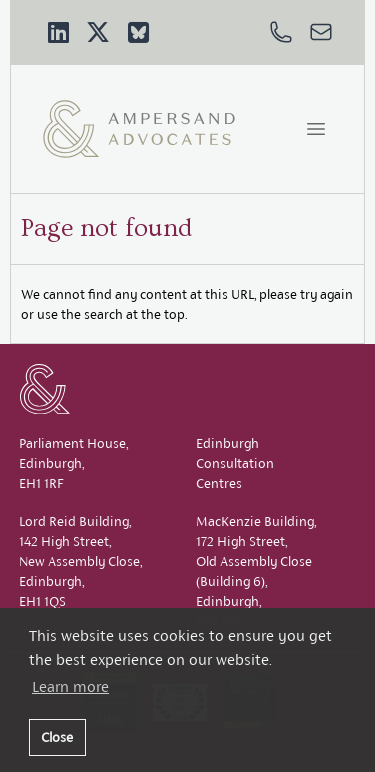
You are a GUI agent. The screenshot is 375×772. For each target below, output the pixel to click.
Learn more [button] (70, 686)
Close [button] (57, 737)
